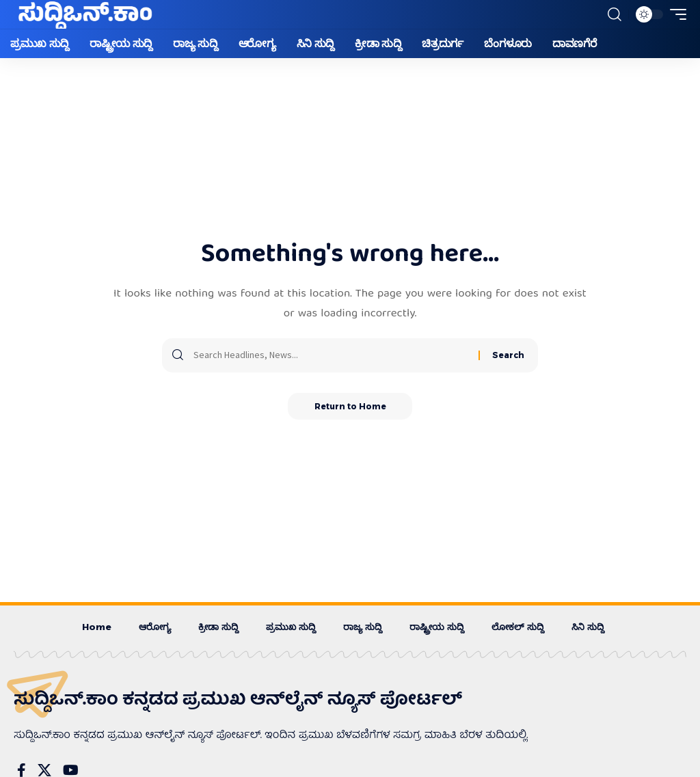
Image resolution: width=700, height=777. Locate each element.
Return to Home (350, 406)
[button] (615, 14)
